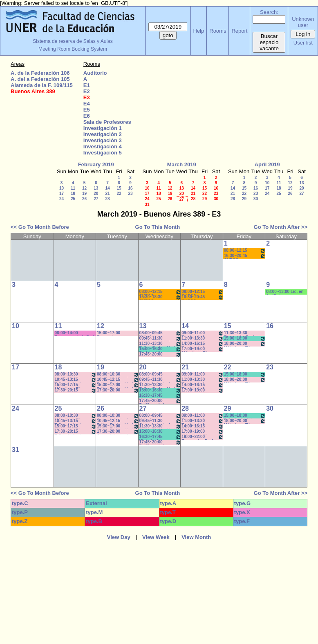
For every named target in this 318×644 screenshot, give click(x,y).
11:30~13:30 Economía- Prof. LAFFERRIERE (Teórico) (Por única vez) (243, 333)
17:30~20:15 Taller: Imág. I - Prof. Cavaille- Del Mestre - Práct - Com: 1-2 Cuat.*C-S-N (76, 390)
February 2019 (96, 164)
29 (205, 199)
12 (84, 188)
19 (84, 193)
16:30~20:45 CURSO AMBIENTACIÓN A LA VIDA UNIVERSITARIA (245, 256)
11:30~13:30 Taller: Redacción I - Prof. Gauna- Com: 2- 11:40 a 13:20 (160, 344)
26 (84, 199)
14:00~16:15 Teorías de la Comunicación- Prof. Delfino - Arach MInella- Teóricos (203, 344)
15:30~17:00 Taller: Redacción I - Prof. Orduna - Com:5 (118, 385)
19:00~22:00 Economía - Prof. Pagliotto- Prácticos (203, 437)
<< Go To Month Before (40, 227)
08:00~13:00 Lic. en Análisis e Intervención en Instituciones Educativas (285, 292)
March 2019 (182, 164)
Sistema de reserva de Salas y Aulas (73, 41)
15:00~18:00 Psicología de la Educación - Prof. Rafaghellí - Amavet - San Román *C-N (245, 339)
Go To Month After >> (281, 227)
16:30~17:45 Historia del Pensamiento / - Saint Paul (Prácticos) (160, 396)
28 (107, 199)
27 (96, 199)
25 (73, 199)
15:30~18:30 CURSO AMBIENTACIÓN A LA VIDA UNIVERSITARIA (160, 297)
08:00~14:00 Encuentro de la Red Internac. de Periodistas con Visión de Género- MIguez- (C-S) (75, 333)
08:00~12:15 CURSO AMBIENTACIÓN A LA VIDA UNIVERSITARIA (245, 251)
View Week (156, 537)
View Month (196, 537)
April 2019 (267, 164)
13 (96, 188)
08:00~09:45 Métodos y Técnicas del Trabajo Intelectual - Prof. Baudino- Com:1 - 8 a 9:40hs (160, 333)
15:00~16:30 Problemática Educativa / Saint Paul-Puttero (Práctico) (160, 349)
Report (239, 31)
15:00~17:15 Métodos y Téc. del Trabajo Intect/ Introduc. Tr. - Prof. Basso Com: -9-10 (76, 385)
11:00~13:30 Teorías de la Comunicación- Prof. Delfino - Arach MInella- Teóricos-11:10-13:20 (203, 339)
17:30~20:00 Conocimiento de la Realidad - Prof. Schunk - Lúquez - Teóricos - (118, 390)
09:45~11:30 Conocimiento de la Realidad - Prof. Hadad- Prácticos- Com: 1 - (160, 339)
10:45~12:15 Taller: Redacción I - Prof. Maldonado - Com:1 (118, 380)
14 (107, 188)
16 (130, 188)
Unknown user (303, 22)
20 (96, 193)
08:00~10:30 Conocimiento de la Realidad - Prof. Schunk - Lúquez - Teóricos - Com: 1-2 (118, 375)
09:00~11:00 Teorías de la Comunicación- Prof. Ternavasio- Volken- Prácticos (203, 333)
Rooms (218, 31)
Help (199, 31)
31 (147, 205)
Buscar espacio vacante (269, 42)
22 (119, 193)
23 (130, 193)
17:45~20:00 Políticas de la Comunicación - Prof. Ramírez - (160, 354)
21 (107, 193)
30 (216, 199)
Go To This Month (158, 227)
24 (62, 199)
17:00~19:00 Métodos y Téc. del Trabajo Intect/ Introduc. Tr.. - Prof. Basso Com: (203, 349)
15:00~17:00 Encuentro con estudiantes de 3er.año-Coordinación (111, 333)
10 (62, 188)
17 (62, 193)
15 (119, 188)
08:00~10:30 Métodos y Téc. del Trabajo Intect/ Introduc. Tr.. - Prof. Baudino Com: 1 (76, 375)
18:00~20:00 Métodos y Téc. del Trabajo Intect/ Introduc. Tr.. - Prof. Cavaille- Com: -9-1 (245, 344)
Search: (269, 12)
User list (303, 43)
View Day (119, 537)
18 (73, 193)
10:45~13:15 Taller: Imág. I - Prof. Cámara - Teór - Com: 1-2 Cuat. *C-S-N (76, 380)
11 (73, 188)
